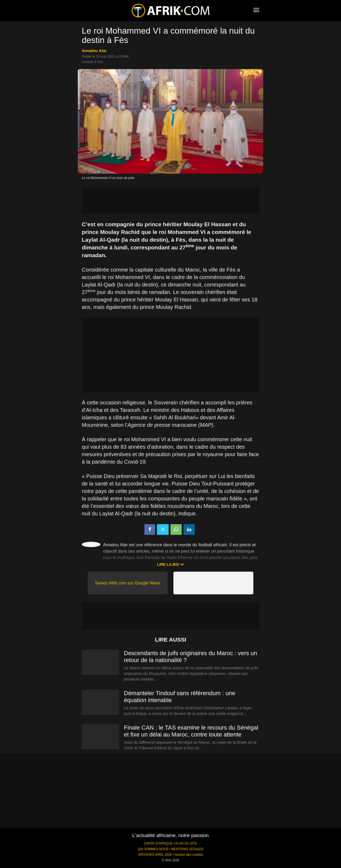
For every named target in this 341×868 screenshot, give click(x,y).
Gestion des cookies (189, 855)
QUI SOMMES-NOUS (153, 849)
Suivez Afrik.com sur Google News (127, 583)
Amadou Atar (94, 51)
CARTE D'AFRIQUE (158, 843)
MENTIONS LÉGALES (187, 849)
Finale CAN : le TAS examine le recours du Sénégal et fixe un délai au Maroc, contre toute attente (191, 731)
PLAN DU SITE (186, 843)
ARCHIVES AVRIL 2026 (155, 855)
